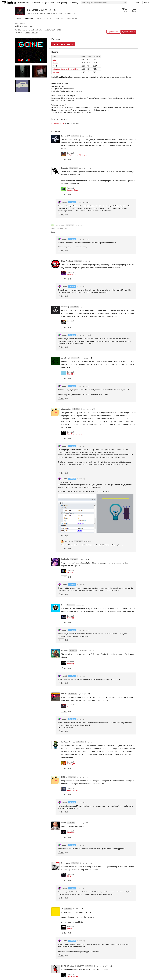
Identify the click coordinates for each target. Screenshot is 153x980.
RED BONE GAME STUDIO (72, 966)
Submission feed (75, 18)
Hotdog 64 (71, 764)
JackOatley (39, 13)
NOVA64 (70, 618)
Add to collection (129, 32)
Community (74, 3)
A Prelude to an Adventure (77, 155)
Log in (138, 3)
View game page (27, 26)
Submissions (29, 18)
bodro (64, 823)
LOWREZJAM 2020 (42, 10)
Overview (18, 18)
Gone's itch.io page (63, 44)
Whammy (71, 664)
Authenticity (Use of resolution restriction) (66, 69)
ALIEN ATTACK (73, 976)
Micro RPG (71, 572)
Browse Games (24, 3)
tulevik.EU (65, 136)
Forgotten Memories (75, 434)
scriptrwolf (66, 358)
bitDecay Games (68, 742)
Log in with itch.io (58, 123)
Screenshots (61, 18)
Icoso (63, 605)
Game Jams (36, 3)
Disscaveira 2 (72, 274)
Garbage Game (73, 190)
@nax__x (34, 33)
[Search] (125, 3)
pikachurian (66, 409)
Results (40, 18)
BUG (69, 876)
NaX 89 (27, 33)
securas (64, 694)
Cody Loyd (66, 863)
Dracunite (71, 707)
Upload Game (48, 3)
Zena (69, 323)
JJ (62, 909)
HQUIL (64, 777)
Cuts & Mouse (72, 790)
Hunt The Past (67, 261)
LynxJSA (65, 651)
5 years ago (84, 136)
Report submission (113, 32)
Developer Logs (62, 3)
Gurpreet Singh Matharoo (53, 13)
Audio (54, 60)
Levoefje (65, 168)
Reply (70, 159)
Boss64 (70, 928)
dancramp (65, 307)
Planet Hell (71, 374)
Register (147, 3)
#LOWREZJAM (69, 13)
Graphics (55, 63)
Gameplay (56, 72)
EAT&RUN (71, 833)
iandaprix (65, 559)
